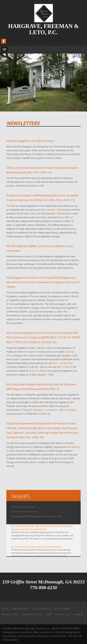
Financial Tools (32, 614)
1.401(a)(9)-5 (52, 410)
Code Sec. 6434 (37, 371)
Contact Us (62, 614)
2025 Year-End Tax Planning (24, 512)
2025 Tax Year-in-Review (23, 507)
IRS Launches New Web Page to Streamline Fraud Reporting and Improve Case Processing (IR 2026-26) (42, 528)
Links (49, 614)
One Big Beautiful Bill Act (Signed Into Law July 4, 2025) (36, 516)
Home (5, 609)
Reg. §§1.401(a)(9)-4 (34, 410)
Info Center (62, 609)
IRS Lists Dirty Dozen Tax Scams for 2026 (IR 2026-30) (36, 547)
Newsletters (10, 614)
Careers (78, 614)
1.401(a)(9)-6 (70, 410)
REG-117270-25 (61, 363)
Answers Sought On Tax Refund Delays (31, 141)
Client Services (41, 609)
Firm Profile (20, 609)
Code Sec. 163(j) (54, 210)
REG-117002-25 (65, 367)
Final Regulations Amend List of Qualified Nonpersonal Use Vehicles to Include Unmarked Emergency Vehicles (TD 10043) (43, 282)
